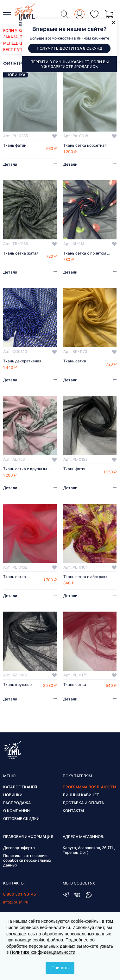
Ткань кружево (17, 685)
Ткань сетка (75, 361)
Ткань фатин (15, 145)
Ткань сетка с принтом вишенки (90, 253)
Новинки (13, 795)
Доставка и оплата (83, 803)
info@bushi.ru (16, 902)
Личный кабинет (81, 795)
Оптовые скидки (21, 819)
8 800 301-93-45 (19, 894)
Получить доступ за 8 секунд (69, 48)
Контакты (73, 811)
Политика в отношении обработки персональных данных (27, 860)
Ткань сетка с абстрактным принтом (90, 577)
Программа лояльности (89, 787)
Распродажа (17, 803)
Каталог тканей (20, 787)
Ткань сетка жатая (21, 253)
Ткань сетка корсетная (85, 145)
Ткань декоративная (22, 361)
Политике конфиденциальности (42, 952)
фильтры (14, 63)
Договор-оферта (19, 848)
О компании (16, 811)
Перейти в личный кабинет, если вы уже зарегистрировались (69, 64)
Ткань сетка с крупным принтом (30, 469)
